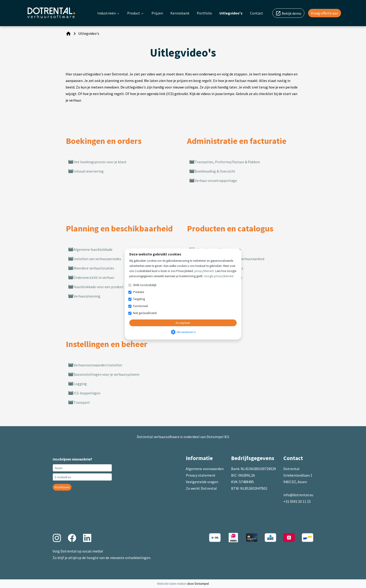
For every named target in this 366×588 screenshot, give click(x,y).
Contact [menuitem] (257, 13)
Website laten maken (172, 584)
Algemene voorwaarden (205, 469)
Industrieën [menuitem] (109, 13)
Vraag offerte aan (325, 13)
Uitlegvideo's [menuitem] (231, 13)
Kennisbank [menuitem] (180, 13)
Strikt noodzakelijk (145, 285)
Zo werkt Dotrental (201, 488)
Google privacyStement (219, 276)
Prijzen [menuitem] (157, 13)
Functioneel (140, 306)
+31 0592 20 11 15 (297, 501)
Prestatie (139, 292)
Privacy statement (201, 475)
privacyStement (204, 271)
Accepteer (183, 323)
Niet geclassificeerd (145, 313)
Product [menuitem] (136, 13)
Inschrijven (62, 487)
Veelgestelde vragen (202, 482)
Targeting (139, 299)
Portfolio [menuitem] (204, 13)
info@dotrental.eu (298, 495)
